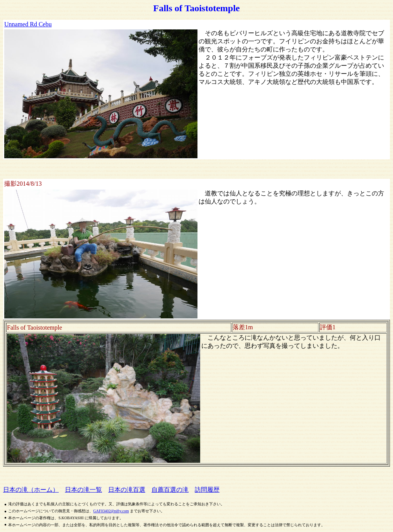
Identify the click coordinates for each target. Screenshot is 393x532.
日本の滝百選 (127, 490)
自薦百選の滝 (170, 490)
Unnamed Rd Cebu (28, 24)
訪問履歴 (207, 490)
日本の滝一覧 (83, 490)
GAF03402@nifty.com (111, 511)
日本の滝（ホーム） (31, 490)
